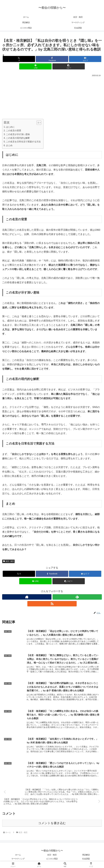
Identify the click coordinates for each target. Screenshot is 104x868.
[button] (69, 66)
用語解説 (86, 855)
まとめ (9, 145)
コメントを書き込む (52, 824)
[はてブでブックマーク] (85, 59)
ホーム (18, 855)
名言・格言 (8, 561)
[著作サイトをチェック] (27, 597)
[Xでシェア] (19, 59)
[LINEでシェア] (35, 66)
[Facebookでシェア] (52, 59)
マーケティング (18, 859)
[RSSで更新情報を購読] (52, 604)
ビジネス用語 (52, 859)
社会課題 (86, 859)
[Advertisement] (52, 98)
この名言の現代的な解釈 (18, 138)
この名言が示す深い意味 (18, 134)
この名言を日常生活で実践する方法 (23, 142)
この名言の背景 (14, 130)
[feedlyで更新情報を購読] (77, 597)
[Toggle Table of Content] (38, 123)
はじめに (10, 127)
